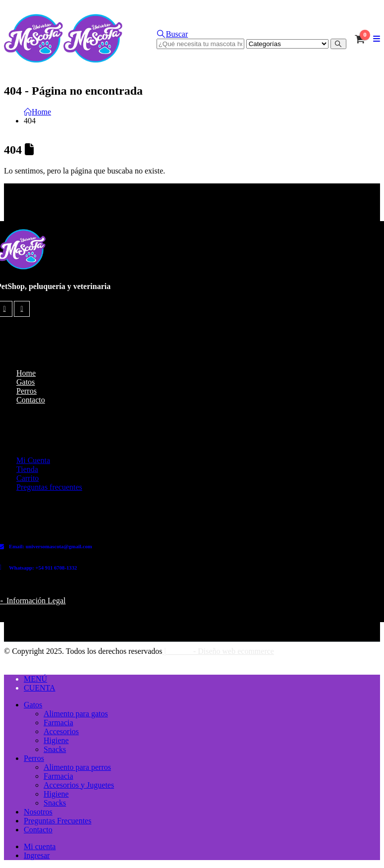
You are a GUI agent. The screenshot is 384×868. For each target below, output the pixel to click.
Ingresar (37, 855)
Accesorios (61, 731)
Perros (27, 391)
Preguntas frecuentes (49, 487)
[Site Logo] (63, 60)
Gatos (26, 382)
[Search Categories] (287, 44)
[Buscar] (338, 44)
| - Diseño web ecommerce (218, 651)
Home (26, 373)
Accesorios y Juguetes (79, 785)
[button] (172, 34)
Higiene (56, 740)
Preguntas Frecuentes (57, 821)
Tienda (27, 469)
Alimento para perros (77, 767)
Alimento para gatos (76, 714)
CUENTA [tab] (40, 688)
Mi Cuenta (33, 460)
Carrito (27, 478)
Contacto (31, 400)
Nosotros (38, 812)
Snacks (55, 749)
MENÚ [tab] (35, 679)
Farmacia (58, 723)
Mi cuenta (40, 846)
